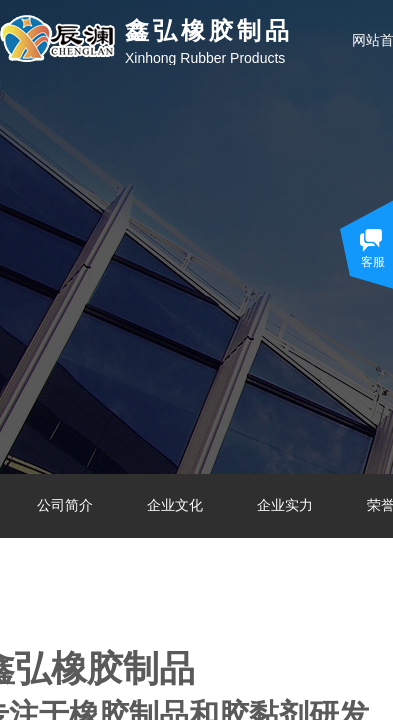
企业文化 (175, 505)
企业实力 (285, 505)
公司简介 (65, 505)
